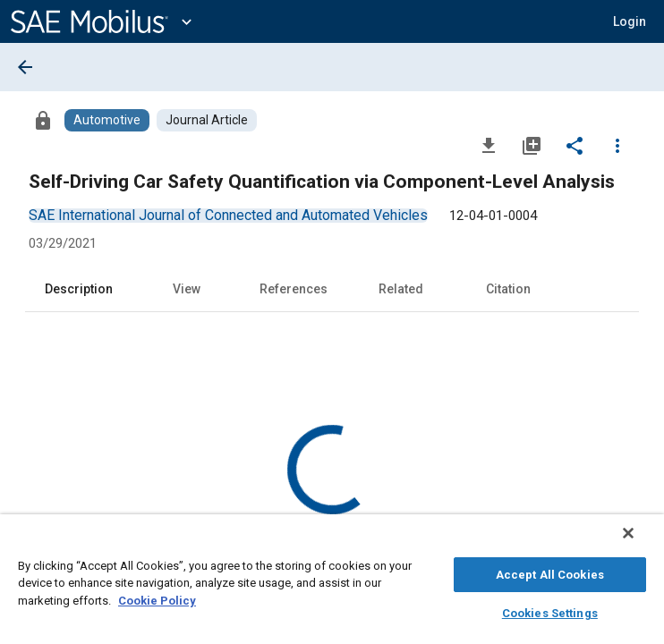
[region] (332, 584)
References (294, 289)
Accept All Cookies (550, 572)
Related (401, 289)
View (187, 289)
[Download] (489, 145)
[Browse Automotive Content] (107, 120)
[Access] (43, 120)
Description (79, 289)
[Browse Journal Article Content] (207, 120)
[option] (228, 215)
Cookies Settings (550, 610)
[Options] (617, 145)
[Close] (641, 542)
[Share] (575, 145)
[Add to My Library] (532, 145)
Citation (508, 289)
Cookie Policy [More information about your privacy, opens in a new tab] (157, 598)
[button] (630, 21)
